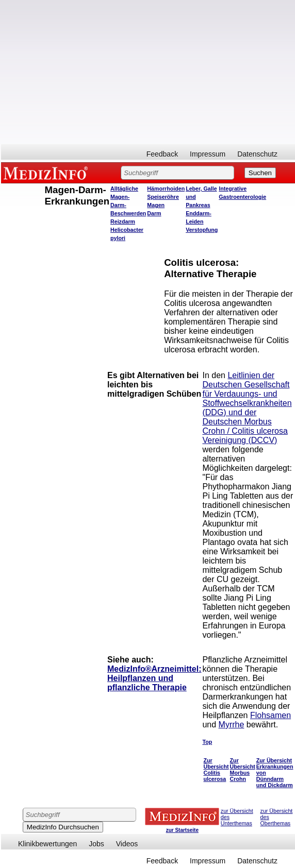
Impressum (208, 154)
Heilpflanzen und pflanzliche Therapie (147, 683)
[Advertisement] (114, 72)
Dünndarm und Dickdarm (275, 782)
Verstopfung (202, 230)
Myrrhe (232, 725)
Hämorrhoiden (166, 189)
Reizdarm (123, 222)
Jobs (96, 844)
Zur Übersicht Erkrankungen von (275, 767)
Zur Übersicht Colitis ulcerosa (216, 770)
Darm (154, 213)
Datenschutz (257, 154)
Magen (156, 205)
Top (207, 742)
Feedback (162, 154)
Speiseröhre (163, 197)
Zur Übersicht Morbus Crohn (243, 770)
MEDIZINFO (47, 173)
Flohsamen (271, 715)
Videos (127, 844)
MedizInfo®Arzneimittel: (154, 669)
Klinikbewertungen (47, 844)
